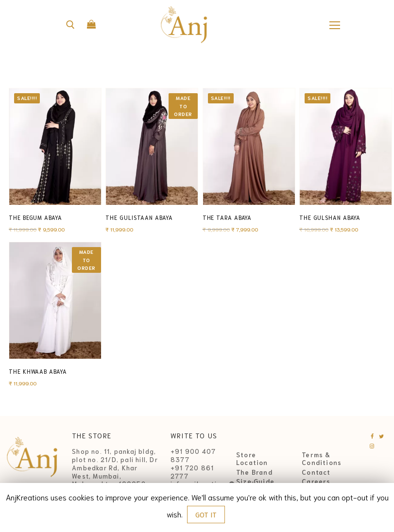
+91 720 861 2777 (192, 472)
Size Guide (255, 482)
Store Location (252, 459)
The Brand (254, 472)
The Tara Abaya (227, 217)
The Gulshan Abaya (330, 217)
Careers (316, 482)
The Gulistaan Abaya (139, 217)
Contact (316, 472)
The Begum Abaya (35, 217)
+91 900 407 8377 (193, 455)
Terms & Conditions (322, 459)
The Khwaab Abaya (38, 371)
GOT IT (206, 515)
